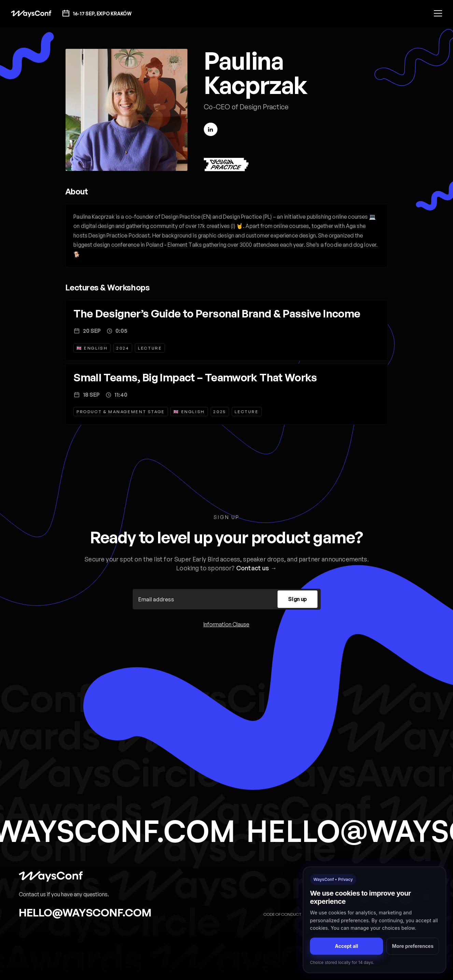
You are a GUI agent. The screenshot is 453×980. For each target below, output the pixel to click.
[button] (438, 13)
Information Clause (226, 624)
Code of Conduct (282, 914)
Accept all (346, 946)
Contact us (253, 568)
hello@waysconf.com (85, 912)
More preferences (413, 946)
